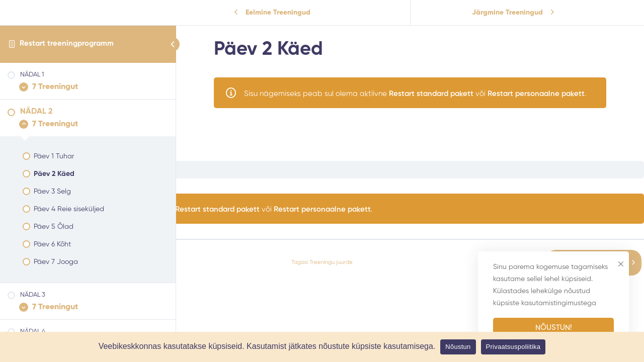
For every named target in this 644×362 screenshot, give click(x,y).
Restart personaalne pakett (536, 94)
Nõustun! (554, 328)
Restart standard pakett (431, 94)
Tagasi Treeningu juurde (322, 262)
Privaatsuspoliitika (513, 347)
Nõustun (458, 347)
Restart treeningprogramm (67, 43)
